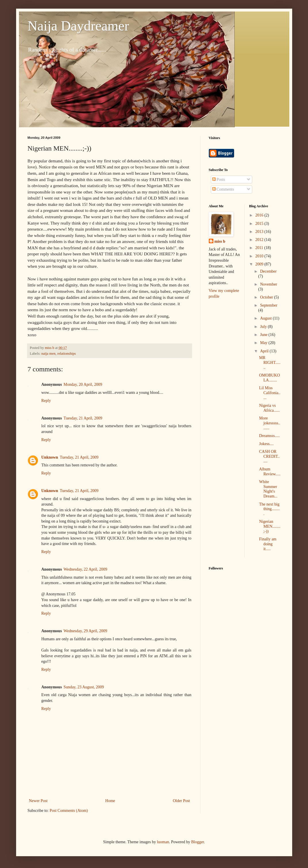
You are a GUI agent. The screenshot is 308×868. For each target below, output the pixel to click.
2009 (260, 264)
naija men (48, 354)
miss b (220, 241)
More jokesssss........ (270, 423)
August (266, 318)
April (265, 351)
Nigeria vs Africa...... (269, 408)
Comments (223, 189)
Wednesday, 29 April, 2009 (85, 631)
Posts (219, 180)
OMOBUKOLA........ (269, 378)
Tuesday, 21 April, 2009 (83, 418)
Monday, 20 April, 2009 (83, 384)
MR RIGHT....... (270, 363)
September (269, 305)
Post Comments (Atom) (69, 811)
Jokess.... (266, 444)
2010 (260, 256)
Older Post (181, 801)
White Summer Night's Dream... (268, 489)
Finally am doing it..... (268, 544)
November (268, 284)
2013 (260, 232)
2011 (260, 248)
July (264, 327)
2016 (260, 215)
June (264, 335)
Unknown (50, 457)
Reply (46, 401)
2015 (260, 224)
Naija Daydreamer (78, 26)
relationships (66, 354)
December (268, 271)
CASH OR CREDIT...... (269, 456)
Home (110, 801)
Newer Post (38, 801)
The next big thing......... (269, 509)
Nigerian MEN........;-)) (270, 526)
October (267, 297)
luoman (163, 842)
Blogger (198, 842)
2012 (260, 240)
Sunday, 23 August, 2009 (84, 687)
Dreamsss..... (269, 436)
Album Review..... (270, 472)
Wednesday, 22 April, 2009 (85, 569)
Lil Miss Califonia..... (270, 393)
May (264, 343)
